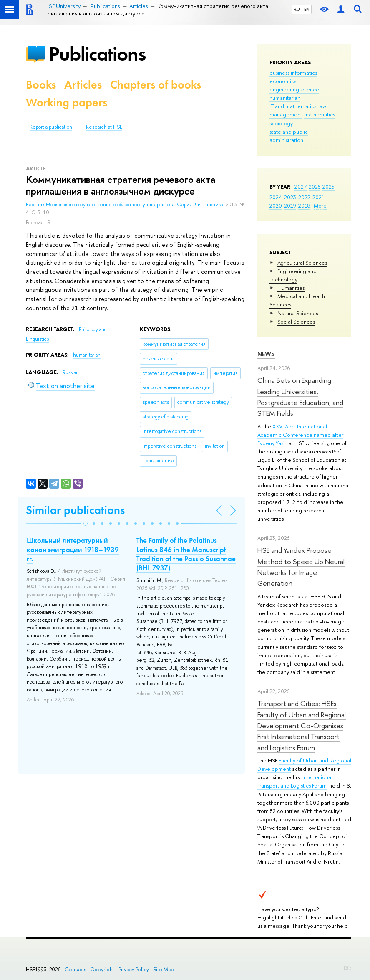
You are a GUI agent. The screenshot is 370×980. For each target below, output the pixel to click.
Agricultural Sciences (302, 263)
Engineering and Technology (293, 275)
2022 (304, 197)
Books (41, 85)
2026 (315, 187)
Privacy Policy (134, 969)
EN (307, 9)
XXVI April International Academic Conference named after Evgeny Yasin (300, 435)
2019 (290, 205)
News (266, 354)
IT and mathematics (293, 106)
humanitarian (285, 98)
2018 (304, 205)
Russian (71, 372)
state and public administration (289, 136)
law (322, 106)
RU (297, 9)
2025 (328, 187)
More (320, 205)
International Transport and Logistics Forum (295, 781)
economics (283, 81)
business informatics (293, 73)
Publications (97, 54)
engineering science (294, 89)
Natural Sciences (298, 313)
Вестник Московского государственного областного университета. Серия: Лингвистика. (126, 205)
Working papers (67, 103)
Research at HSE (104, 127)
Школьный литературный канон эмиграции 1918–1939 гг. (73, 550)
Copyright (102, 969)
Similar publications (75, 510)
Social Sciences (296, 322)
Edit (347, 968)
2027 (301, 187)
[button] (86, 524)
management (286, 114)
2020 (276, 205)
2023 (290, 197)
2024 (276, 197)
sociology (281, 123)
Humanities (291, 288)
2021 (318, 197)
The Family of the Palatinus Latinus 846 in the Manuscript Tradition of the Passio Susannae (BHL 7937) (186, 554)
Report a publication (51, 127)
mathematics (320, 114)
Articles (83, 85)
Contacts (75, 969)
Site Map (164, 969)
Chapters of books (156, 85)
